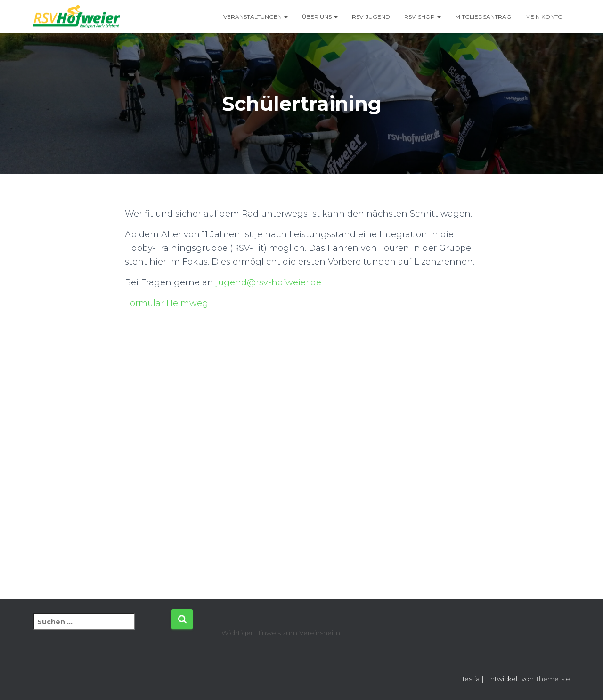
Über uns (320, 17)
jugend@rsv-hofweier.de (269, 282)
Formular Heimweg (167, 303)
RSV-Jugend (371, 17)
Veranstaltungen (256, 17)
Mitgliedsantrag (483, 17)
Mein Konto (544, 17)
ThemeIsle (553, 679)
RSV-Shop (423, 17)
